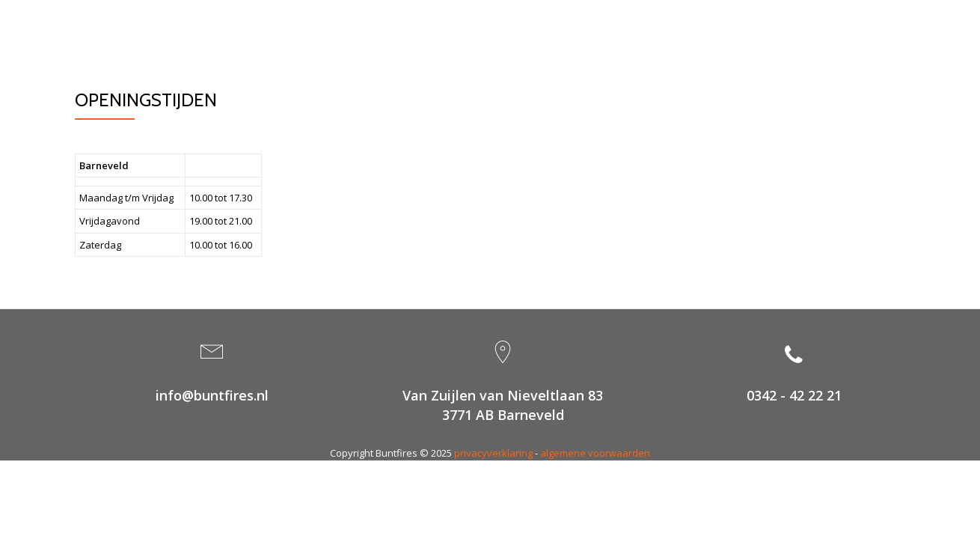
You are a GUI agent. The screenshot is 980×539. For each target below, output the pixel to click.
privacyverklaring (493, 453)
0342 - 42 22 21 (794, 395)
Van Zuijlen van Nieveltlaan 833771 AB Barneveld (503, 405)
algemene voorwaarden (595, 453)
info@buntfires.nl (212, 395)
